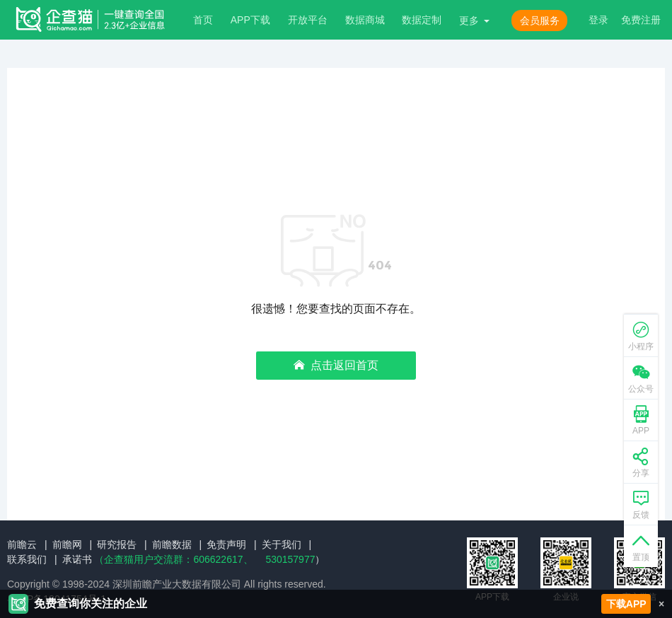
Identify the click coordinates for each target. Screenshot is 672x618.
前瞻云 (22, 544)
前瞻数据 (172, 544)
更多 (469, 21)
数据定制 (422, 20)
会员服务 (540, 21)
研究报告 (117, 544)
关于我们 (282, 544)
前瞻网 (67, 544)
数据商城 (365, 20)
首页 (203, 20)
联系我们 (27, 559)
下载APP (626, 604)
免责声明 (226, 544)
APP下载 (250, 20)
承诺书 (77, 559)
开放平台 (308, 20)
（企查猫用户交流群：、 (173, 559)
